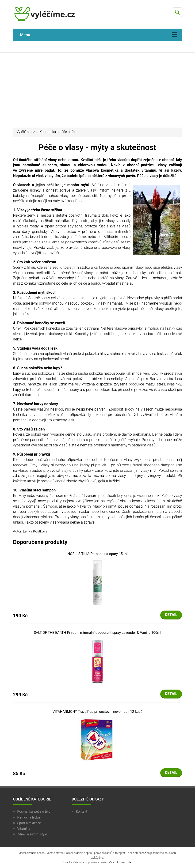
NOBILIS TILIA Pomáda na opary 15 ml (97, 554)
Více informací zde (120, 862)
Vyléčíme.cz (26, 132)
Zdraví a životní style (32, 834)
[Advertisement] (97, 90)
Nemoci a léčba (29, 817)
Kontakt (82, 811)
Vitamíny (24, 829)
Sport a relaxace (29, 823)
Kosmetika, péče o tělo (34, 811)
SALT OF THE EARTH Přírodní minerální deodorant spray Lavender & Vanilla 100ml (97, 633)
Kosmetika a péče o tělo (58, 132)
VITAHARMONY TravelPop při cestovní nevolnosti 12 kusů (97, 712)
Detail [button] (171, 615)
